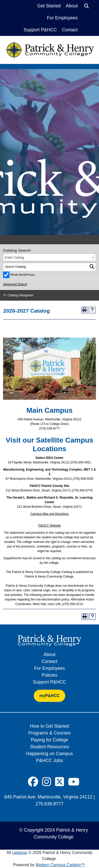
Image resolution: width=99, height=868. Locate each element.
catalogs (20, 853)
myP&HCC (49, 696)
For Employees (62, 18)
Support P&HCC (40, 30)
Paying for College (49, 740)
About (72, 6)
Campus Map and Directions (49, 514)
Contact (70, 30)
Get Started (49, 6)
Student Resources (49, 747)
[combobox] (49, 257)
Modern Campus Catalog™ (60, 865)
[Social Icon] (33, 782)
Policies (49, 675)
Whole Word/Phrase (22, 275)
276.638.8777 (49, 804)
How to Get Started (49, 726)
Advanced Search (15, 284)
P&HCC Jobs (49, 760)
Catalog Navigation (20, 295)
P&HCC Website (49, 526)
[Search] (87, 6)
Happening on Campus (49, 754)
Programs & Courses (49, 733)
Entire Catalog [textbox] (14, 258)
